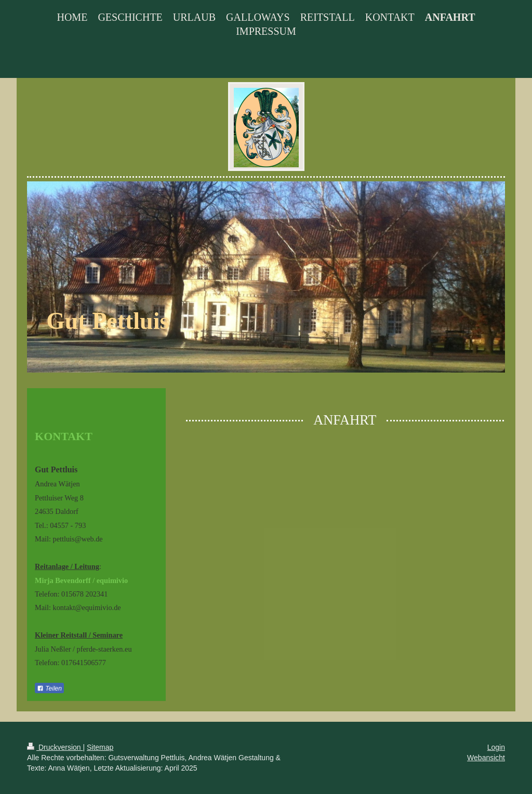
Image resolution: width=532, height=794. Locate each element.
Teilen (49, 689)
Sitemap (100, 747)
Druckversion (55, 747)
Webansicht (486, 758)
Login (496, 747)
